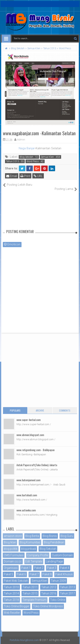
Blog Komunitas (30, 542)
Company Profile (38, 555)
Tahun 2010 (11, 587)
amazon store (13, 536)
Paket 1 (26, 568)
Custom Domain (62, 555)
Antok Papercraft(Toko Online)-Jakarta (37, 465)
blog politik (11, 549)
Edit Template (34, 561)
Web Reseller (12, 613)
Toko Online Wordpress (48, 606)
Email (12, 176)
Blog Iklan (10, 542)
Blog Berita (32, 536)
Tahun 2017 (67, 593)
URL (38, 176)
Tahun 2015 (30, 593)
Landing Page (54, 561)
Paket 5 (8, 574)
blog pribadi (29, 549)
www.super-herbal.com (29, 420)
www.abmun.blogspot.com (30, 435)
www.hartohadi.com (27, 495)
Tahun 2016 (49, 593)
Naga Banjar (27, 148)
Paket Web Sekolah (16, 581)
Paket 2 (39, 568)
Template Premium (34, 600)
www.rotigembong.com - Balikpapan (35, 450)
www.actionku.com (26, 510)
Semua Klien (47, 157)
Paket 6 (21, 574)
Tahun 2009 (58, 581)
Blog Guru (67, 536)
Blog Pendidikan (54, 542)
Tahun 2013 (12, 161)
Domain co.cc (13, 561)
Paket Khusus (64, 574)
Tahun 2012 (49, 587)
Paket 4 (65, 568)
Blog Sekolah (26, 157)
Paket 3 (52, 568)
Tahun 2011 (30, 587)
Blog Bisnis (50, 536)
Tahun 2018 (11, 600)
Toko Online (58, 600)
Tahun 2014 (11, 593)
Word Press (33, 161)
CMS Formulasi (14, 555)
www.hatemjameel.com (28, 480)
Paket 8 (47, 574)
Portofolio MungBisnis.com (24, 640)
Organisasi (11, 568)
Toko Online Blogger (17, 606)
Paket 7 (34, 574)
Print (25, 176)
